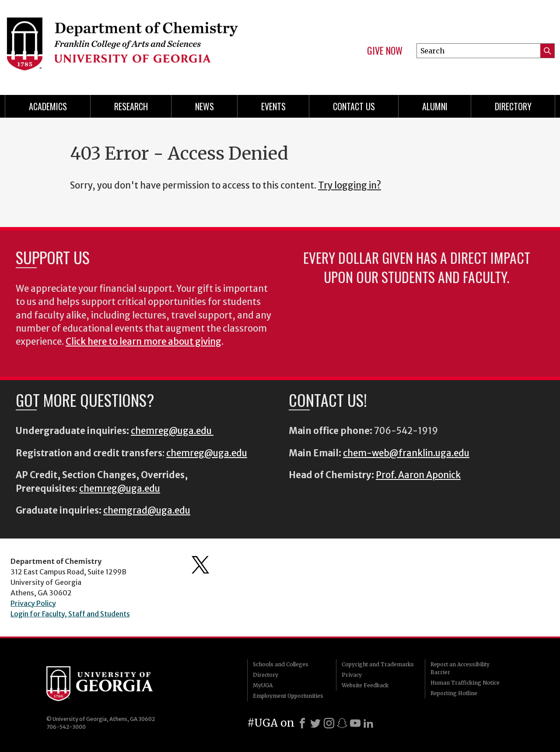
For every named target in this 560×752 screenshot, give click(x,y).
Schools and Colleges (281, 664)
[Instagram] (329, 723)
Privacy (352, 675)
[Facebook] (302, 723)
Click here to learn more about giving (143, 342)
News (205, 106)
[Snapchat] (342, 723)
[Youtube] (355, 723)
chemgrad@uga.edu (147, 511)
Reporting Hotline (454, 693)
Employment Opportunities (288, 696)
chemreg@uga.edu (172, 431)
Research (131, 106)
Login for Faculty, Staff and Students (70, 614)
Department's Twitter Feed (200, 565)
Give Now (385, 51)
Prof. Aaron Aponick (418, 475)
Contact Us (354, 106)
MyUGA (263, 685)
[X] (315, 723)
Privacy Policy (33, 603)
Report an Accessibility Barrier (460, 668)
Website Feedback (365, 685)
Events (273, 106)
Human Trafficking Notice (465, 683)
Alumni (435, 106)
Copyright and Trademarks (378, 664)
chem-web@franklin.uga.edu (406, 453)
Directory (513, 106)
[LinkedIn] (368, 723)
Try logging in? (350, 185)
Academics (48, 106)
